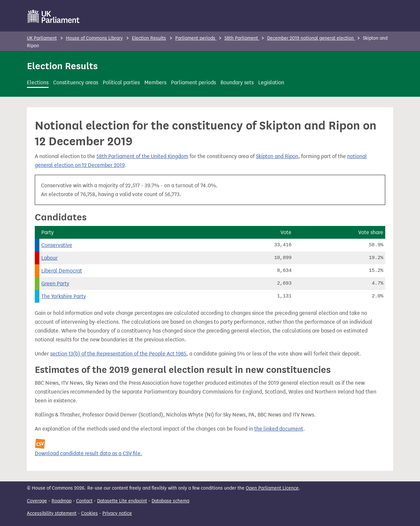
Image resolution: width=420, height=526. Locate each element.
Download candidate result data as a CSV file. (88, 453)
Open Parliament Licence (272, 488)
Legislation (271, 82)
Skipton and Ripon (277, 156)
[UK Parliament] (54, 16)
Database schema (170, 501)
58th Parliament (242, 38)
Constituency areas (76, 82)
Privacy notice (117, 513)
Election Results (149, 38)
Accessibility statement (52, 513)
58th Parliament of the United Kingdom (142, 156)
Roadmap (62, 501)
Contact (84, 501)
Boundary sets (237, 82)
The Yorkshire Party (64, 296)
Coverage (37, 501)
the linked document (279, 429)
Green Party (55, 283)
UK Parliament (42, 38)
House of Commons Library (94, 38)
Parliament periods (196, 38)
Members (155, 82)
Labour (50, 258)
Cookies (89, 513)
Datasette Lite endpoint (122, 501)
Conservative (57, 245)
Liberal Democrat (62, 271)
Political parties (121, 82)
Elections (38, 82)
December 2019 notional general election (311, 38)
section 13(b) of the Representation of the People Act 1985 (118, 354)
